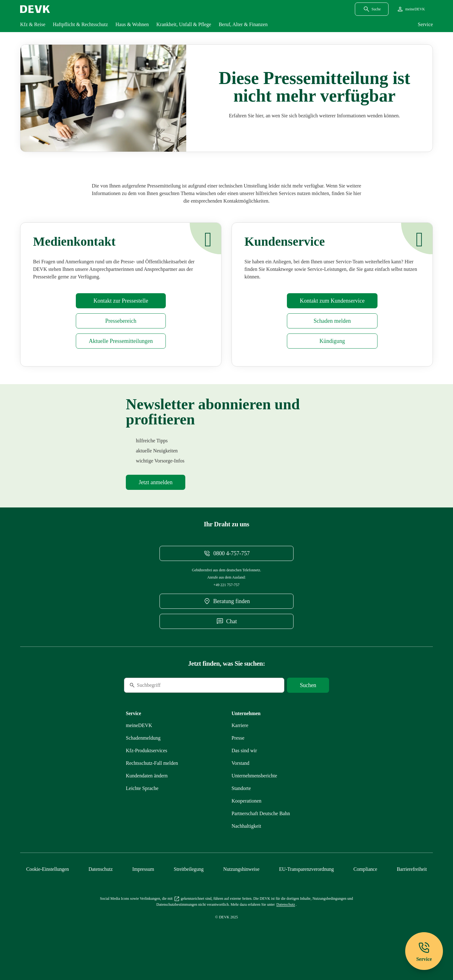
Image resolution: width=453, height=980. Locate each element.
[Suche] (167, 695)
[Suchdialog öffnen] (372, 9)
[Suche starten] (308, 695)
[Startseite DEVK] (35, 9)
